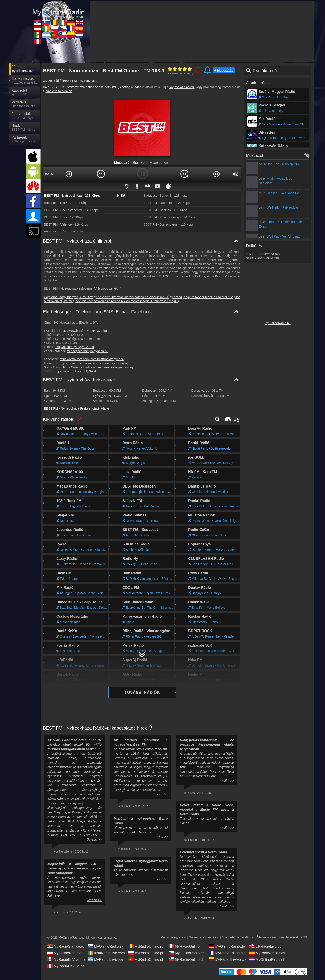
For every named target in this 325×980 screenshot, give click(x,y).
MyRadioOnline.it (186, 946)
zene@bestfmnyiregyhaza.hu (88, 351)
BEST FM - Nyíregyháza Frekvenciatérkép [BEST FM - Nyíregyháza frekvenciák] (77, 408)
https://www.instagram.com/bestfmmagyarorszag (94, 363)
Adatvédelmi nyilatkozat (238, 937)
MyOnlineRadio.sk (106, 946)
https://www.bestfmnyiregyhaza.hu (83, 331)
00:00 (49, 174)
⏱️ (168, 186)
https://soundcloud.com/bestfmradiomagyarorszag (98, 367)
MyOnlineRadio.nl (267, 959)
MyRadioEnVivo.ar (106, 959)
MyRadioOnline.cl (186, 959)
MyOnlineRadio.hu (277, 323)
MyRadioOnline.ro (146, 946)
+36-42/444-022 (75, 335)
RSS (304, 937)
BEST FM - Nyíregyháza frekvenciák (79, 380)
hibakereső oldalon (59, 91)
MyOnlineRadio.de (227, 946)
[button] (69, 174)
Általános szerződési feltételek (277, 937)
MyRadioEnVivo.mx (66, 959)
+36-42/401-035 (89, 339)
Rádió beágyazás (173, 937)
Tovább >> (94, 839)
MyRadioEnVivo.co (227, 959)
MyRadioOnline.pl (146, 953)
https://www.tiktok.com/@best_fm (78, 371)
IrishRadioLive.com (106, 953)
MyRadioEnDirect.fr (228, 953)
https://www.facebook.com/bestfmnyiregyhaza (92, 359)
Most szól (255, 155)
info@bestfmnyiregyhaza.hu (74, 347)
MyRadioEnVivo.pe (66, 966)
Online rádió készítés (203, 937)
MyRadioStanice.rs (66, 946)
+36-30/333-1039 (65, 343)
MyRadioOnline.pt (146, 959)
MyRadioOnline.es (267, 953)
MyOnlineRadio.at (65, 953)
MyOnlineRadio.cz (186, 953)
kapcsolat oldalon (182, 87)
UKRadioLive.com (267, 946)
